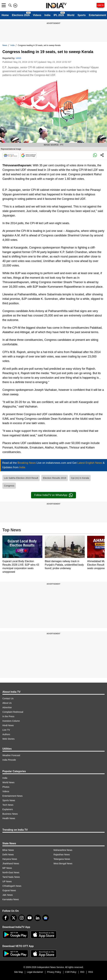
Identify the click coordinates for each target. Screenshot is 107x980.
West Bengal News (63, 864)
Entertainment (97, 15)
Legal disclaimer (35, 972)
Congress (9, 486)
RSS (91, 972)
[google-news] (46, 918)
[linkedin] (38, 918)
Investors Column (11, 721)
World (71, 15)
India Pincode (9, 760)
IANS (18, 58)
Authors (6, 734)
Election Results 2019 (54, 478)
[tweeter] (14, 918)
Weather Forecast (11, 755)
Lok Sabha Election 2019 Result (21, 478)
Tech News (8, 805)
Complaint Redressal (13, 712)
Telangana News (62, 859)
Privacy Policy (54, 972)
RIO (82, 972)
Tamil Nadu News (11, 877)
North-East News (11, 872)
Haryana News (10, 859)
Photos (6, 787)
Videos (37, 15)
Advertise (7, 707)
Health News (9, 818)
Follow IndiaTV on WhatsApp (53, 495)
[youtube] (30, 918)
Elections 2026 (21, 15)
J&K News (8, 895)
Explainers (8, 809)
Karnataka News (11, 899)
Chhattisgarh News (12, 886)
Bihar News (8, 850)
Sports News (9, 800)
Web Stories (8, 739)
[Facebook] (6, 918)
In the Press (8, 716)
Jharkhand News (11, 864)
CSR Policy (71, 972)
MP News (7, 868)
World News (8, 782)
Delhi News (8, 855)
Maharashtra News (63, 850)
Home (5, 15)
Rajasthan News (62, 855)
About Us (7, 703)
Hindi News (8, 725)
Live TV (6, 730)
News (5, 45)
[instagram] (22, 918)
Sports (82, 15)
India (47, 15)
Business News (10, 814)
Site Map (18, 972)
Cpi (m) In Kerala (80, 478)
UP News (7, 881)
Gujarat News (9, 890)
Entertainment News (12, 796)
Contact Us (8, 698)
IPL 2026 (59, 15)
